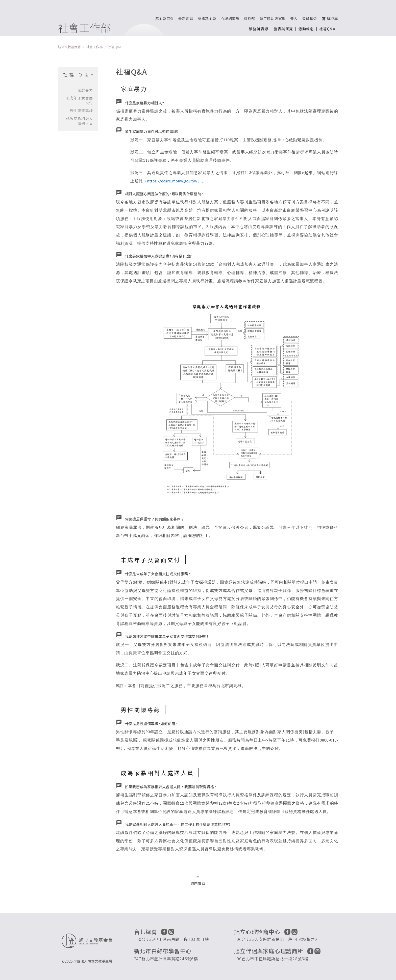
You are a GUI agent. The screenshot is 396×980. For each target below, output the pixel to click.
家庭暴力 (85, 90)
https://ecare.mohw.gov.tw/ (172, 181)
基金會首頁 (165, 18)
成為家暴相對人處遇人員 (79, 121)
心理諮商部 (230, 18)
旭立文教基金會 (69, 47)
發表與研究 (283, 29)
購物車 (330, 18)
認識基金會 (207, 18)
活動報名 (306, 29)
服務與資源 (258, 29)
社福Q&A (327, 29)
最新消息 (186, 18)
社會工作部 (94, 47)
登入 (294, 18)
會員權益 (310, 18)
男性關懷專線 (81, 111)
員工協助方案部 (273, 18)
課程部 (250, 18)
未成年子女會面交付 (79, 100)
